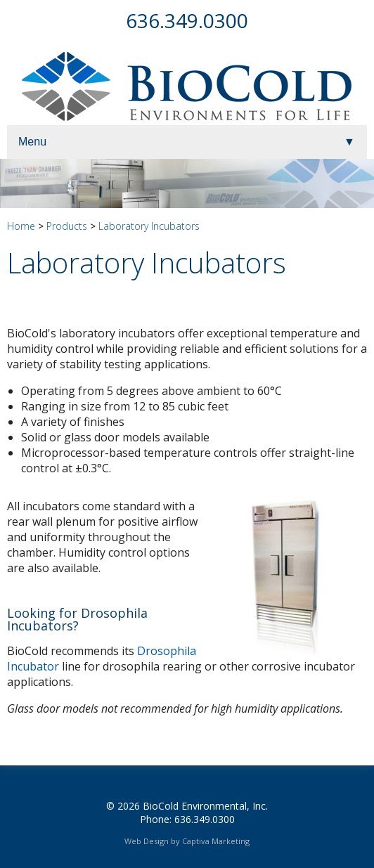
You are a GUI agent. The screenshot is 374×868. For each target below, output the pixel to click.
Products (67, 226)
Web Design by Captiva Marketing (187, 841)
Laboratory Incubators (149, 226)
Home (21, 226)
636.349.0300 (187, 20)
